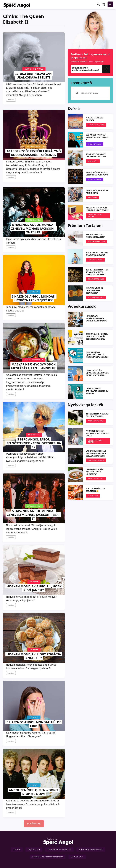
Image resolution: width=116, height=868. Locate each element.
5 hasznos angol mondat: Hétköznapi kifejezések (34, 298)
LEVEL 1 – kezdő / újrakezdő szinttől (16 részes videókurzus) (97, 373)
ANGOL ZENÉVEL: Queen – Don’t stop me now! (34, 792)
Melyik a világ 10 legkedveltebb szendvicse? (94, 291)
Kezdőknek (92, 198)
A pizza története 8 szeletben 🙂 (96, 490)
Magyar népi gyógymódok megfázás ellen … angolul (34, 366)
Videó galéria (34, 220)
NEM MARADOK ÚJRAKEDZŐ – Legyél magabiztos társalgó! (97, 355)
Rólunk (17, 849)
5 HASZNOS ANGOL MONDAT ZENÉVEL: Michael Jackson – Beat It (34, 515)
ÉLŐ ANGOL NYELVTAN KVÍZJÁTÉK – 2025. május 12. (97, 137)
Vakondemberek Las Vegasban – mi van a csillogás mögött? (96, 453)
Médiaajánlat (77, 857)
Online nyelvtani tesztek (95, 216)
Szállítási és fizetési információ (48, 857)
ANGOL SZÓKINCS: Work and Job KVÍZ (97, 192)
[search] (90, 93)
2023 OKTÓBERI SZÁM (96, 279)
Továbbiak (34, 824)
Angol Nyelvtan (95, 144)
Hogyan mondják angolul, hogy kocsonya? (95, 472)
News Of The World (34, 69)
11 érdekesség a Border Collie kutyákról (98, 415)
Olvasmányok (34, 146)
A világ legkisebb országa (95, 119)
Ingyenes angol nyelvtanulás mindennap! (90, 69)
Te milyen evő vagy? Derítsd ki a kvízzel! (96, 155)
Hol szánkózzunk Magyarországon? (95, 236)
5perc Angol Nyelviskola (91, 849)
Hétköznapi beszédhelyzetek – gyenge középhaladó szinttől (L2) (97, 320)
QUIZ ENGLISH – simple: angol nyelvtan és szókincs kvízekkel (97, 337)
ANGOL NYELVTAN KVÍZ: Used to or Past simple (97, 209)
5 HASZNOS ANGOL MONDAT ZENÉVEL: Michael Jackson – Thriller (33, 228)
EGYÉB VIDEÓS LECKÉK (96, 125)
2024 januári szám (95, 260)
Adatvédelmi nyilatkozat (59, 849)
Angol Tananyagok (34, 360)
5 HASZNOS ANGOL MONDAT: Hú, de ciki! (34, 724)
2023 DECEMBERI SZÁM (96, 242)
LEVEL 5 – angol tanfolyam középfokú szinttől (97, 391)
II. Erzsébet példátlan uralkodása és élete (34, 75)
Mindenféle (34, 435)
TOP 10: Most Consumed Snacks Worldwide (98, 254)
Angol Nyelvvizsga (96, 421)
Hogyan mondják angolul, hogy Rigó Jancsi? (34, 588)
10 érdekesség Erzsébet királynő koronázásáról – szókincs (34, 153)
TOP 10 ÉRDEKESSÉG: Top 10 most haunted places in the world (97, 272)
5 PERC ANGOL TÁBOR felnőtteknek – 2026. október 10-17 (34, 443)
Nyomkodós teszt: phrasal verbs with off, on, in (98, 433)
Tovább (11, 100)
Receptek (34, 582)
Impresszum (34, 849)
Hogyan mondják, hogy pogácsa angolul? (34, 656)
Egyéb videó (93, 496)
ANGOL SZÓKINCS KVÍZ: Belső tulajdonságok (97, 174)
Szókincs (34, 292)
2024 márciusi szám (96, 297)
